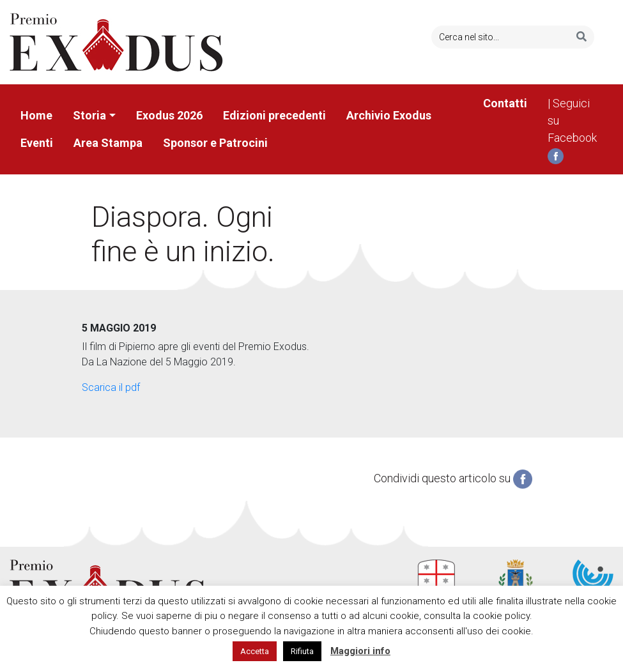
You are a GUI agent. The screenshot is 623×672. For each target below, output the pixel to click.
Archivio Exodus (389, 115)
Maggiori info (360, 651)
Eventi (37, 143)
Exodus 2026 (169, 115)
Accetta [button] (255, 651)
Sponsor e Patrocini (215, 143)
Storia (89, 115)
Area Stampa (108, 143)
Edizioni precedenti (274, 115)
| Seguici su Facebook (572, 130)
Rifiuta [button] (302, 651)
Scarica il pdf (111, 387)
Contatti (505, 103)
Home (36, 115)
